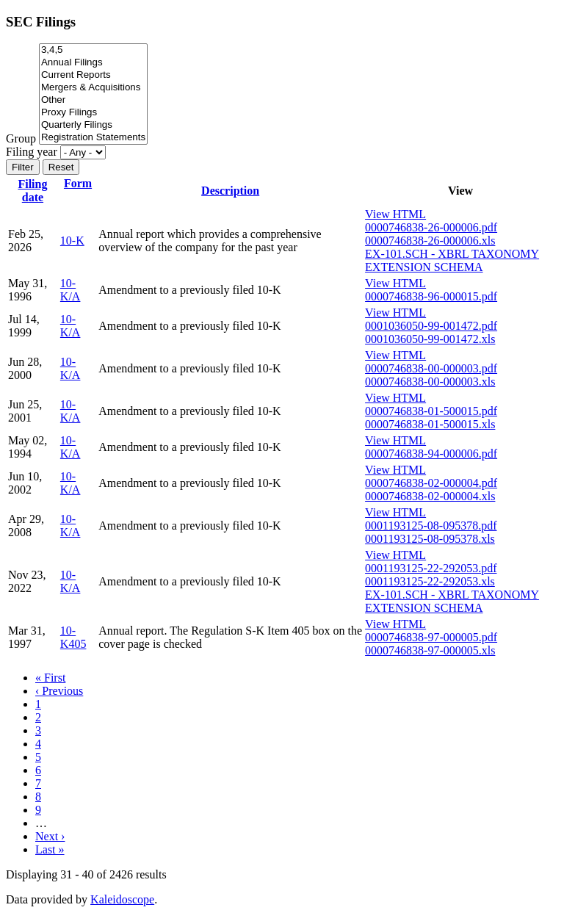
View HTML (395, 214)
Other (93, 100)
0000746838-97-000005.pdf (431, 637)
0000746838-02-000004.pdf (431, 483)
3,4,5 (93, 50)
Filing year (32, 152)
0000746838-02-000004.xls (430, 496)
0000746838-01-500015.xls (430, 424)
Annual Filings (93, 63)
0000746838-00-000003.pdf (431, 368)
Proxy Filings (93, 113)
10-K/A (70, 290)
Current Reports (93, 75)
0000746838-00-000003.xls (430, 382)
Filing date (32, 191)
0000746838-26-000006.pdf (431, 227)
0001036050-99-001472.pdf (431, 326)
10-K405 (73, 637)
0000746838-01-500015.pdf (431, 411)
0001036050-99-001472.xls (430, 339)
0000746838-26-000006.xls (430, 241)
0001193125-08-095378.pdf (431, 526)
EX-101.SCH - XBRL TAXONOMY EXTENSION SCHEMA (452, 260)
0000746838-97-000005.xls (430, 650)
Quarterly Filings (93, 125)
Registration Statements (93, 138)
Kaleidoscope (122, 899)
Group (21, 138)
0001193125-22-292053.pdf (431, 568)
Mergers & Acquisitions (93, 88)
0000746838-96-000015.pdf (431, 296)
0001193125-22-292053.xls (430, 581)
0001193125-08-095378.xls (430, 539)
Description (230, 191)
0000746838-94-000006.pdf (431, 454)
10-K (72, 241)
